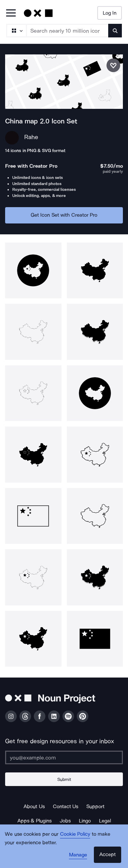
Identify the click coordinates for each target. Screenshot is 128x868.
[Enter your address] (64, 757)
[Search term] (68, 31)
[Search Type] (16, 31)
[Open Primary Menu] (11, 13)
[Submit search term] (115, 31)
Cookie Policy (75, 834)
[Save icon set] (113, 65)
